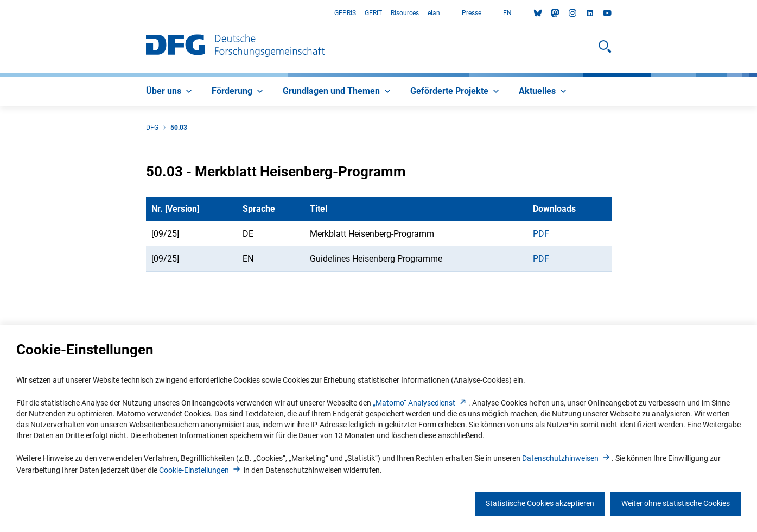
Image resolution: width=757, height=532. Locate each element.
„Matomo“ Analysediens (421, 403)
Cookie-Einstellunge (201, 470)
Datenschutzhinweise (567, 458)
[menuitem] (170, 92)
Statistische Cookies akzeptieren (540, 503)
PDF (541, 234)
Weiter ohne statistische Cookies (676, 503)
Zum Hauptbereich (0, 13)
